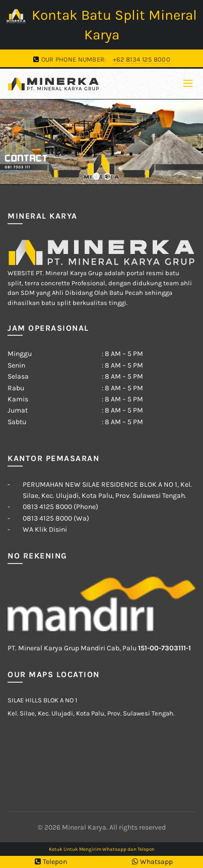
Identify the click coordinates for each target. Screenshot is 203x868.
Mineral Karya (84, 827)
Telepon (51, 862)
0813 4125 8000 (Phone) (60, 507)
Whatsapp (152, 862)
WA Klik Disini (45, 529)
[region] (101, 142)
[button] (96, 176)
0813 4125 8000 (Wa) (56, 518)
